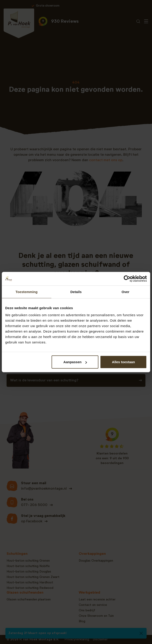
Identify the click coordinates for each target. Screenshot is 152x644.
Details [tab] (76, 292)
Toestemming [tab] (27, 292)
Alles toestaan (123, 362)
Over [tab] (125, 292)
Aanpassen (75, 362)
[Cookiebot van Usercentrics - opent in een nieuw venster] (127, 279)
